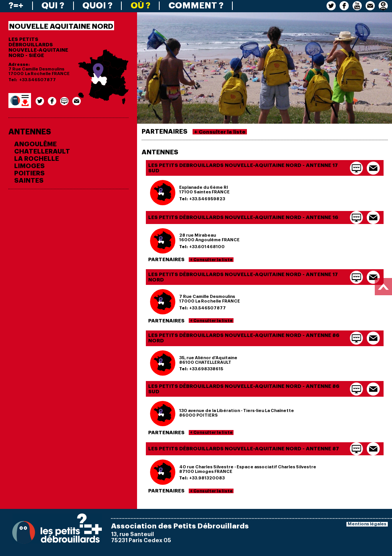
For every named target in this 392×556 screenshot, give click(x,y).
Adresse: (19, 65)
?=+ (16, 6)
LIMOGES (29, 166)
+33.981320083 (207, 478)
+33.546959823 (207, 199)
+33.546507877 (38, 80)
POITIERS (29, 173)
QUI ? (53, 6)
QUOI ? (97, 6)
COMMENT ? (196, 6)
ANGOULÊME (35, 144)
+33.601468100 (207, 247)
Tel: (13, 80)
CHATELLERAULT (42, 151)
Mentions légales (367, 524)
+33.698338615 (206, 369)
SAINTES (29, 181)
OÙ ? (140, 6)
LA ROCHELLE (37, 159)
